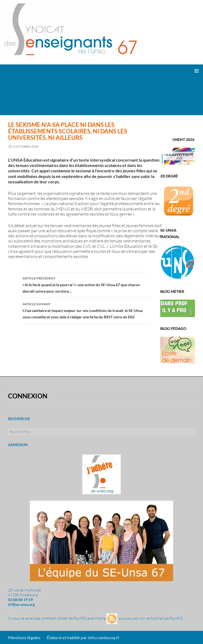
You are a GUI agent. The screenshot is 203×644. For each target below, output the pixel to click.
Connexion (28, 396)
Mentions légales (24, 637)
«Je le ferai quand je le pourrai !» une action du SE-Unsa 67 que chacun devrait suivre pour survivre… (86, 284)
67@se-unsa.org (21, 604)
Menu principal (197, 71)
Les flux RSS (173, 618)
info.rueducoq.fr (104, 637)
